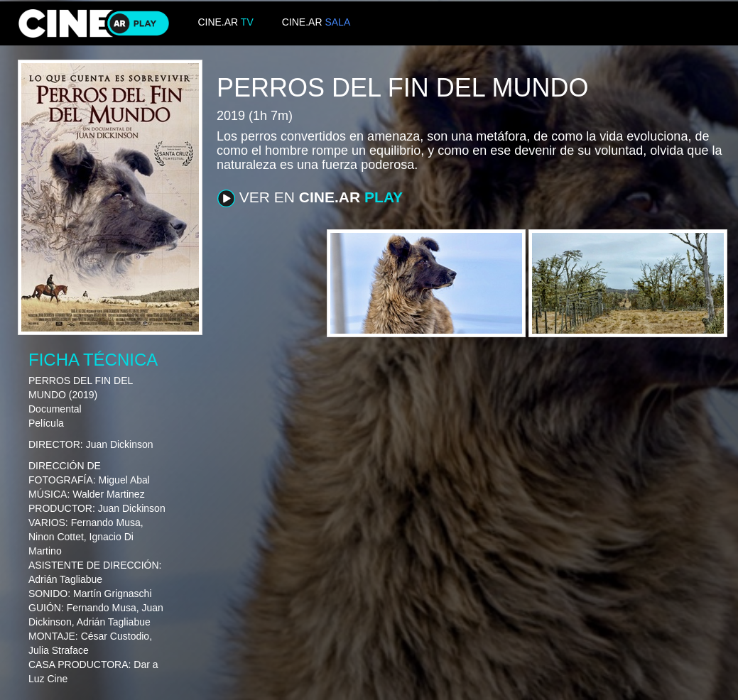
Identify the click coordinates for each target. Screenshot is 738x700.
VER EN (310, 198)
